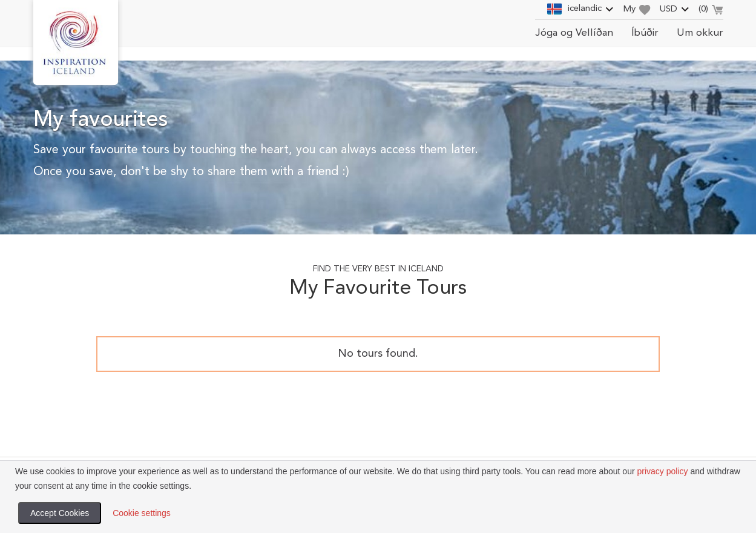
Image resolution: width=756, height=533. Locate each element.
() (711, 11)
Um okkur (700, 33)
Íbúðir (645, 33)
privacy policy (662, 471)
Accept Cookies (60, 513)
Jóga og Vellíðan (574, 33)
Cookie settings (142, 513)
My (637, 10)
